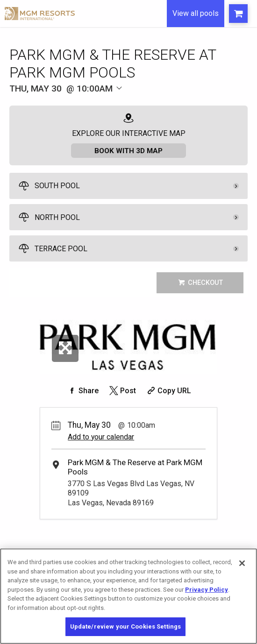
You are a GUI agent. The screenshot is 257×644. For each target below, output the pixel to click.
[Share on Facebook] (82, 392)
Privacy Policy (207, 590)
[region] (128, 596)
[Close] (242, 563)
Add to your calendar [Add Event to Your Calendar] (101, 438)
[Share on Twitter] (122, 392)
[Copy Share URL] (168, 392)
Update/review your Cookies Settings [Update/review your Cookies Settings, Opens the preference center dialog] (126, 626)
